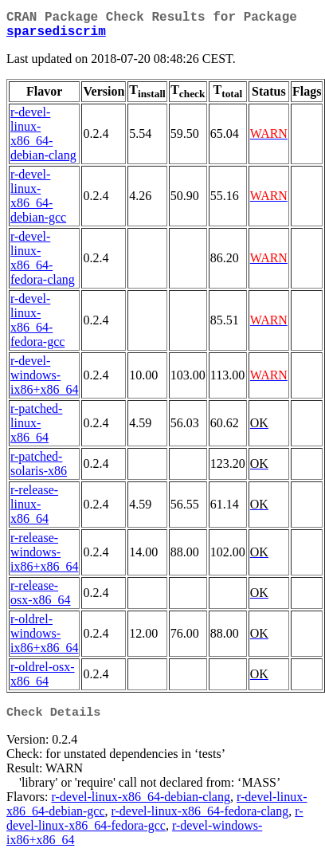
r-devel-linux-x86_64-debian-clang (43, 140)
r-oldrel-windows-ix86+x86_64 (44, 640)
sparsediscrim (56, 37)
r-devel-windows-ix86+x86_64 (44, 381)
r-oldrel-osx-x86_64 (43, 680)
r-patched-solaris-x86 (39, 470)
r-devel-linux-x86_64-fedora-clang (43, 264)
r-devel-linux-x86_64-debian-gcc (38, 202)
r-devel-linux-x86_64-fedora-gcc (37, 326)
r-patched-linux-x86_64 (36, 429)
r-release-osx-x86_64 (41, 599)
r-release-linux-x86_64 (34, 511)
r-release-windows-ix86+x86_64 (44, 558)
